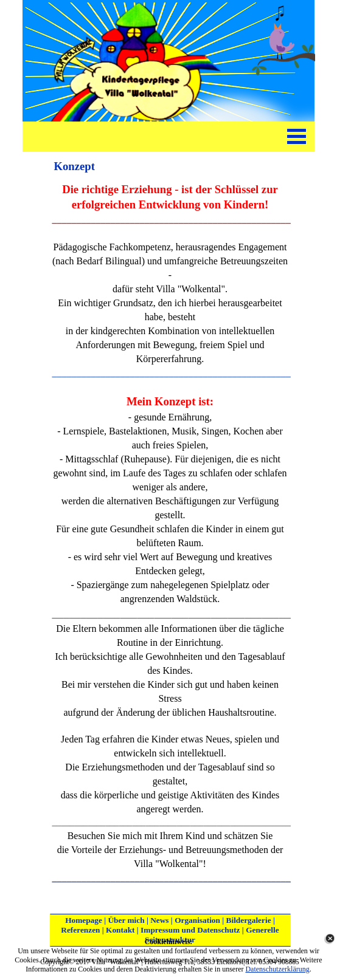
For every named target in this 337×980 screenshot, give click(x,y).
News (159, 920)
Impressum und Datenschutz (190, 930)
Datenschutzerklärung (277, 969)
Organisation (197, 920)
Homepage (84, 920)
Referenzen (80, 930)
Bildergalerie (249, 920)
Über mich (126, 920)
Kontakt (120, 930)
